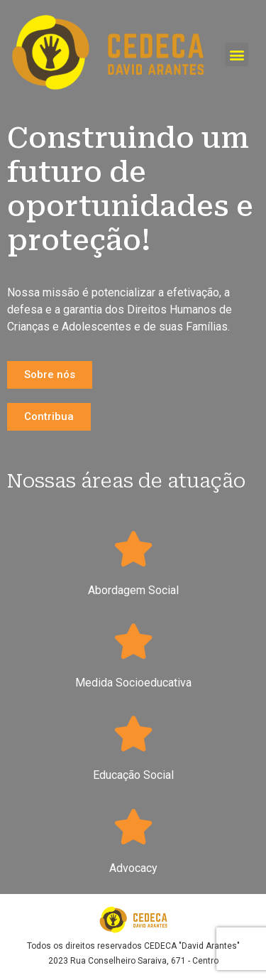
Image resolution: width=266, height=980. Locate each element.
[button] (237, 54)
